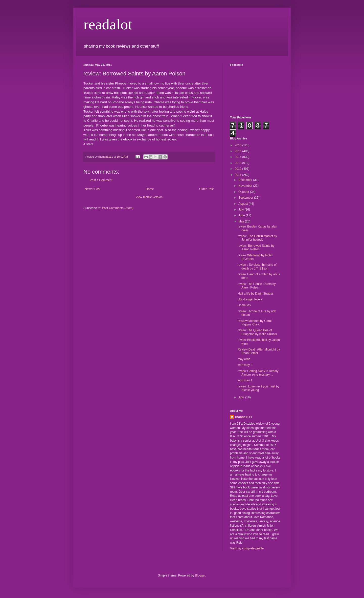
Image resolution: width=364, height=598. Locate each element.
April (242, 397)
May (242, 221)
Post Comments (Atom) (118, 208)
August (244, 204)
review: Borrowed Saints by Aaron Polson (256, 248)
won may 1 (245, 380)
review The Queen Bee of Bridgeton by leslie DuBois (257, 332)
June (242, 215)
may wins (244, 359)
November (246, 186)
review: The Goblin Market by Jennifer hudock (257, 238)
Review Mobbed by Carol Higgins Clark (255, 323)
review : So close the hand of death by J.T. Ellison (257, 266)
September (246, 198)
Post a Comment (101, 180)
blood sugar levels (250, 299)
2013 (239, 163)
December (246, 180)
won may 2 (245, 365)
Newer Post (93, 189)
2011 (239, 175)
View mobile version (149, 197)
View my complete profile (247, 548)
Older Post (206, 189)
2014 (239, 157)
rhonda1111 (244, 417)
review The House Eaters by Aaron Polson (257, 286)
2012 (239, 169)
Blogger (200, 575)
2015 (239, 151)
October (244, 192)
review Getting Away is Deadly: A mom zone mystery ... (258, 373)
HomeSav (244, 305)
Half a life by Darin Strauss (256, 294)
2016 (239, 145)
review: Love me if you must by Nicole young (258, 388)
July (242, 210)
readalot (108, 24)
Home (150, 189)
